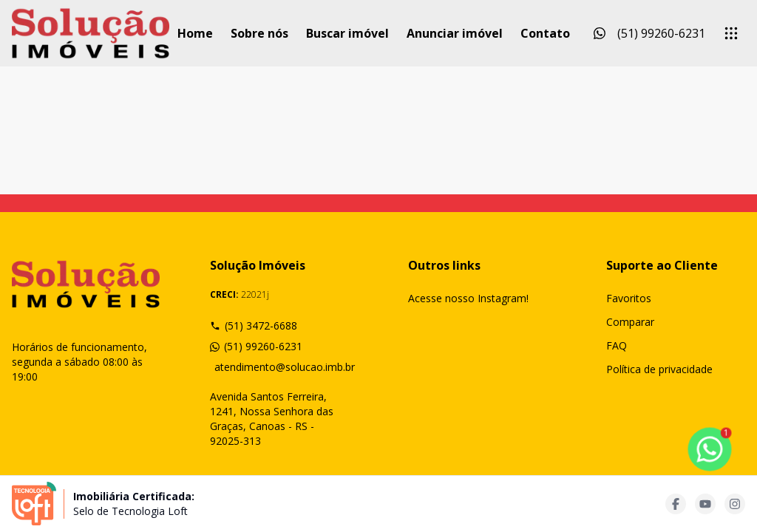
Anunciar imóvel (455, 33)
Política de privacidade (659, 369)
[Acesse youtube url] (705, 504)
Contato (545, 33)
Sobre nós (259, 33)
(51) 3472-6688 (254, 325)
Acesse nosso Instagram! (468, 298)
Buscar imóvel (347, 33)
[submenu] (731, 33)
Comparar (630, 322)
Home (195, 33)
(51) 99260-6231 (256, 346)
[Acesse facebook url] (676, 504)
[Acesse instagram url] (735, 504)
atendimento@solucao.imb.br (282, 367)
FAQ (617, 345)
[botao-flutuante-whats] (710, 449)
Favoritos (629, 298)
